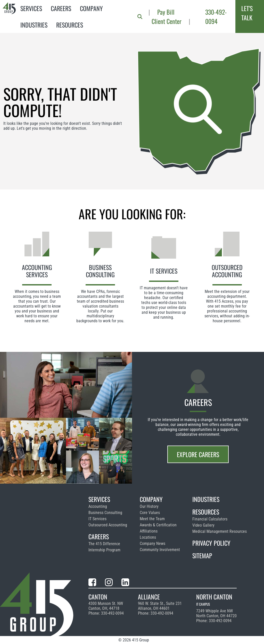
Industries (34, 25)
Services (31, 8)
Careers (61, 8)
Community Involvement (160, 550)
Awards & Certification (158, 525)
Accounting (98, 506)
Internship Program (104, 550)
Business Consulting (105, 513)
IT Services (97, 519)
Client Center (167, 21)
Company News (152, 543)
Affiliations (149, 531)
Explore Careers (198, 454)
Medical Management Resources (220, 531)
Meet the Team (152, 519)
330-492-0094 (216, 16)
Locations (148, 537)
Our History (149, 506)
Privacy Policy (211, 543)
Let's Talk (247, 13)
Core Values (150, 513)
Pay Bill (166, 12)
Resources (70, 25)
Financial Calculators (210, 519)
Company (91, 8)
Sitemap (202, 555)
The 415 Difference (104, 544)
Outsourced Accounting (108, 525)
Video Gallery (203, 525)
